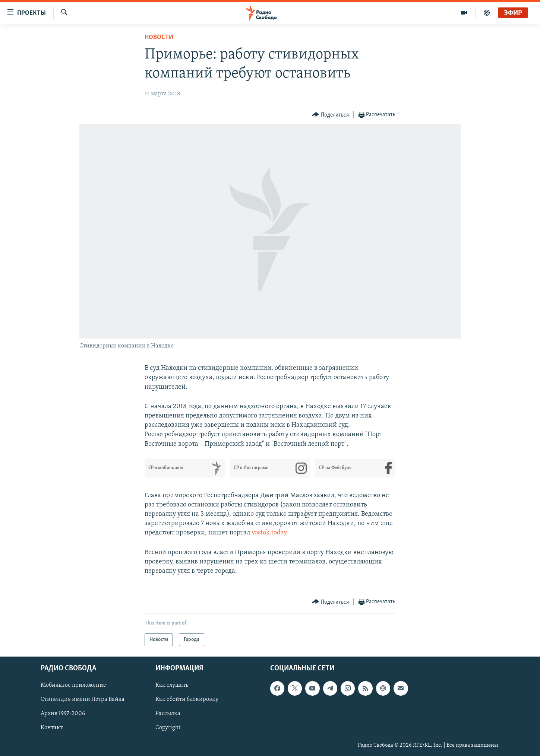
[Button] (330, 115)
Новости (159, 37)
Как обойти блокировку (187, 700)
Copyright (168, 728)
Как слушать (172, 686)
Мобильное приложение (73, 686)
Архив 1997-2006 (63, 714)
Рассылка (168, 714)
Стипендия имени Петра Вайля (83, 700)
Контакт (52, 728)
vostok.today (269, 533)
